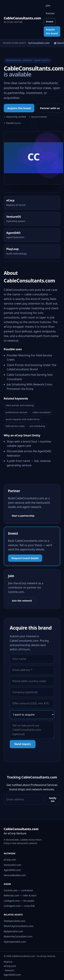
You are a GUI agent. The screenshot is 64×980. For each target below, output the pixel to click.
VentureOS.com (12, 865)
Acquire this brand (52, 31)
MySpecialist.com (13, 931)
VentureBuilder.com (15, 875)
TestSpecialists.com (15, 921)
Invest (50, 21)
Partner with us (50, 108)
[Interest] (32, 715)
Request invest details (25, 558)
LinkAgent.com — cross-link (19, 906)
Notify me (53, 800)
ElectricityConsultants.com (19, 926)
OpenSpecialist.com (15, 942)
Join (48, 6)
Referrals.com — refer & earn (20, 895)
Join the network (22, 601)
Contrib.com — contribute (18, 890)
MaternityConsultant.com (18, 936)
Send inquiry (23, 744)
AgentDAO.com (12, 870)
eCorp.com (10, 860)
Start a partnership (23, 516)
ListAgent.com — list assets (19, 901)
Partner (50, 13)
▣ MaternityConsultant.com (34, 43)
